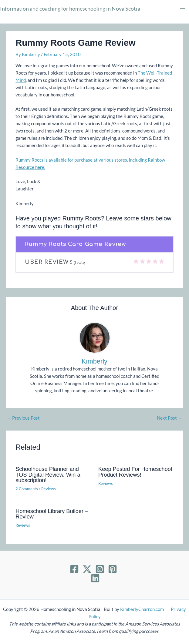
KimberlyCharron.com (142, 609)
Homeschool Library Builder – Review (52, 514)
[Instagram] (100, 569)
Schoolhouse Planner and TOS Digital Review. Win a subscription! (48, 474)
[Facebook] (74, 569)
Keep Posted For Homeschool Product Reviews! (135, 472)
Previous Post (23, 418)
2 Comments (27, 489)
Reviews (49, 489)
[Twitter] (87, 569)
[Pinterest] (113, 569)
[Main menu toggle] (183, 8)
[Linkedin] (95, 578)
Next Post (170, 418)
